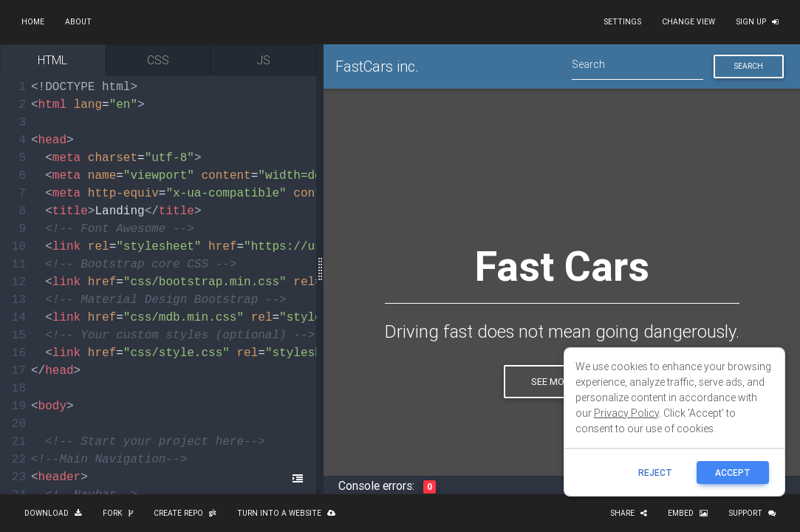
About (78, 22)
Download (53, 513)
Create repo (185, 513)
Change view (688, 22)
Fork (118, 513)
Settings (622, 22)
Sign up (757, 22)
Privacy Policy (626, 413)
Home (33, 22)
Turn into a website (286, 513)
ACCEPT (733, 473)
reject (655, 473)
